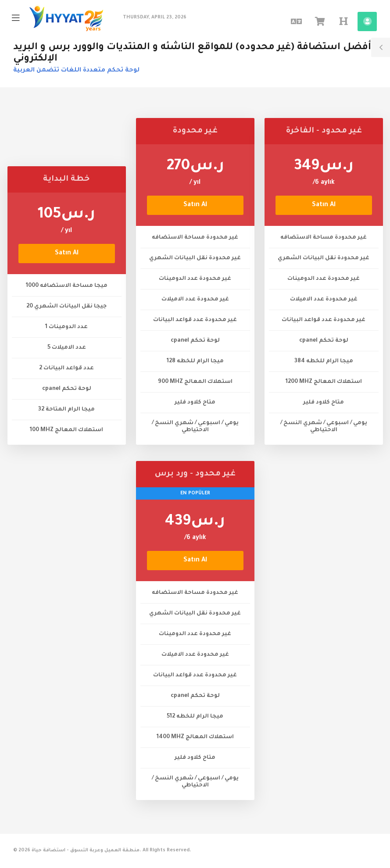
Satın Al (67, 254)
